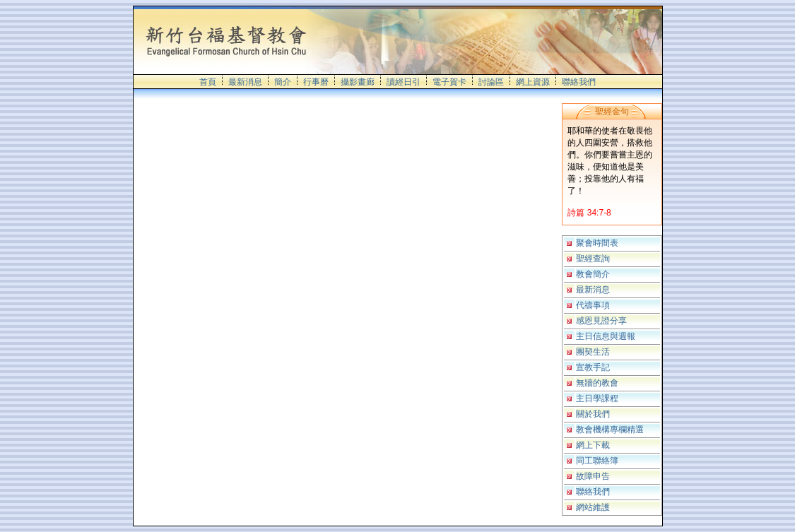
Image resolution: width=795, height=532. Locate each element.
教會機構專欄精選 (610, 430)
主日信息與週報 (606, 336)
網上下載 (593, 445)
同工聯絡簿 (597, 461)
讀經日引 (404, 82)
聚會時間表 (597, 243)
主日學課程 (597, 398)
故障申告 (593, 476)
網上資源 (533, 82)
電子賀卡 (449, 82)
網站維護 (593, 507)
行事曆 (316, 82)
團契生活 (593, 352)
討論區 (491, 82)
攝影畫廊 (358, 82)
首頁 (208, 82)
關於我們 (593, 414)
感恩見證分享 (601, 321)
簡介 (283, 82)
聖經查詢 (593, 259)
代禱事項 (593, 305)
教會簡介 (593, 274)
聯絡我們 (579, 82)
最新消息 (245, 82)
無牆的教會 (597, 383)
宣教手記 (593, 367)
